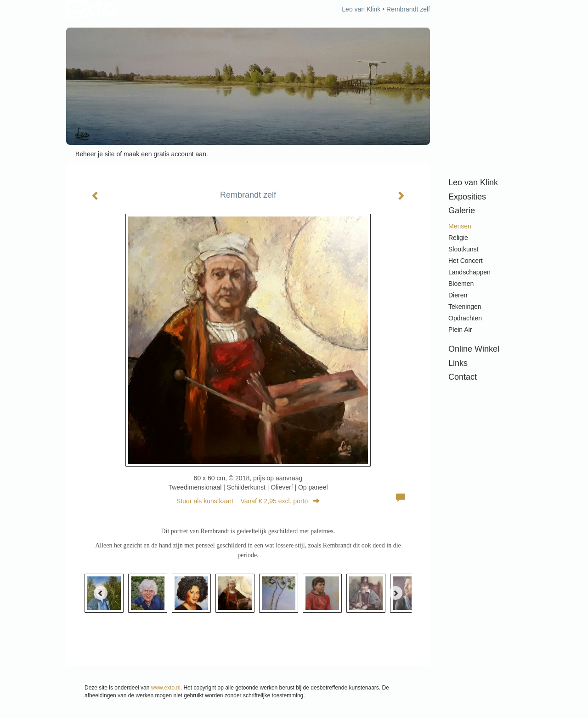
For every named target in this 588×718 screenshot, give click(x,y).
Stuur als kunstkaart (248, 501)
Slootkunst (463, 249)
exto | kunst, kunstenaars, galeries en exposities (92, 9)
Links (458, 363)
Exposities (467, 197)
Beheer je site (95, 154)
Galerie (462, 211)
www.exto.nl (166, 688)
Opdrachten (465, 318)
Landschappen (469, 272)
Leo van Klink (361, 9)
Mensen (460, 226)
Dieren (458, 295)
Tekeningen (465, 307)
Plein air (460, 330)
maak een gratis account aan (165, 154)
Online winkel (474, 349)
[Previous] (101, 593)
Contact (463, 377)
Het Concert (466, 261)
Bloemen (461, 284)
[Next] (396, 593)
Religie (458, 238)
